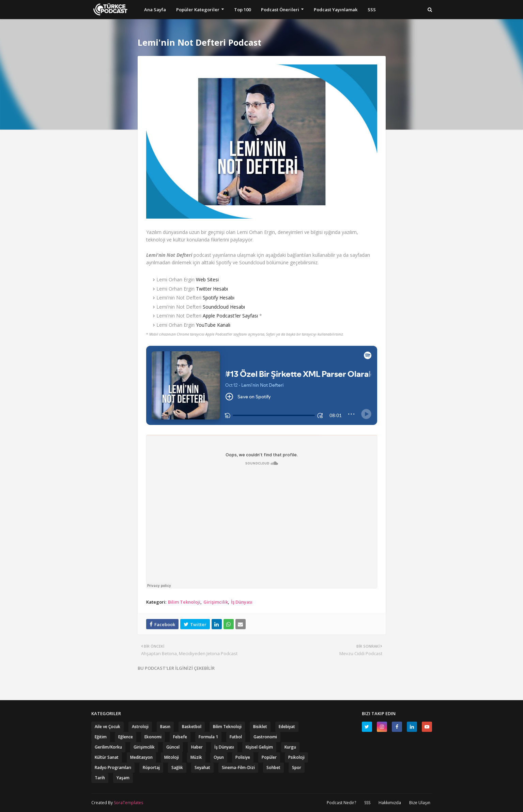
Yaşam (123, 778)
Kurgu (290, 747)
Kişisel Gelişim (259, 747)
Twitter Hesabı (212, 289)
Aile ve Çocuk (107, 727)
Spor (297, 767)
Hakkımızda (390, 803)
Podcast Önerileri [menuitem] (280, 10)
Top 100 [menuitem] (242, 10)
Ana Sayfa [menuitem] (155, 10)
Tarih (100, 778)
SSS (367, 803)
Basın (165, 727)
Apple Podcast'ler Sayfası (230, 316)
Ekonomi (153, 737)
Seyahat (202, 767)
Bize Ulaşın (420, 803)
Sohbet (273, 767)
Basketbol (192, 727)
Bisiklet (260, 727)
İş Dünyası (242, 602)
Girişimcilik (216, 602)
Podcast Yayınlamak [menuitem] (336, 10)
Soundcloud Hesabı (224, 307)
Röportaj (151, 767)
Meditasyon (141, 757)
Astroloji (140, 727)
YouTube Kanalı (213, 325)
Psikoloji (296, 757)
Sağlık (177, 767)
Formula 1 (208, 737)
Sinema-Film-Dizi (238, 767)
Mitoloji (172, 757)
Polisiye (243, 757)
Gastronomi (265, 737)
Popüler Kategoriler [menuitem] (198, 10)
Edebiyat (287, 727)
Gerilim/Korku (108, 747)
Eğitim (101, 737)
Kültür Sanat (107, 757)
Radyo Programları (113, 767)
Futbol (236, 737)
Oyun (219, 757)
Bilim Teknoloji (184, 602)
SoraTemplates (128, 803)
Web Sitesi (207, 279)
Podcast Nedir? (341, 803)
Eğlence (126, 737)
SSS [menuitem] (372, 10)
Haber (197, 747)
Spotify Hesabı (219, 298)
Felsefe (180, 737)
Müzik (196, 757)
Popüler (269, 757)
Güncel (173, 747)
